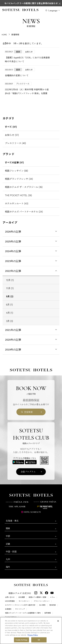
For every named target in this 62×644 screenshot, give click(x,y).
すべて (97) (11, 127)
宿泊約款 (53, 605)
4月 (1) (10, 313)
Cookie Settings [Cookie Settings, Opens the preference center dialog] (22, 640)
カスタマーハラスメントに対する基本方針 (20, 605)
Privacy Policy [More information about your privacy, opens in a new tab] (33, 635)
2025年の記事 (13, 241)
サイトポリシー (24, 601)
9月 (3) (10, 296)
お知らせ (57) (12, 135)
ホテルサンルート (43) (17, 203)
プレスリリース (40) (15, 143)
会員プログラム (28, 472)
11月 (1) (10, 288)
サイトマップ (20, 609)
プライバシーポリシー (42, 601)
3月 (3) (10, 321)
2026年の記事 (13, 232)
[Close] (58, 621)
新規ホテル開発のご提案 (37, 597)
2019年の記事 (13, 350)
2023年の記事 (13, 261)
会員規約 (8, 609)
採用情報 (48, 613)
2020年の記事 (13, 340)
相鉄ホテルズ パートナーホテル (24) (24, 212)
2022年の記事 (13, 271)
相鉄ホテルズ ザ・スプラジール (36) (24, 187)
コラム (52, 597)
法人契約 (42, 605)
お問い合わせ (10, 597)
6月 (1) (9, 305)
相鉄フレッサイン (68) (16, 171)
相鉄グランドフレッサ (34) (19, 179)
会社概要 (22, 597)
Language (53, 10)
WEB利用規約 (10, 601)
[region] (31, 631)
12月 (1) (10, 280)
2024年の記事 (13, 251)
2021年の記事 (13, 330)
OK (39, 640)
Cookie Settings (11, 617)
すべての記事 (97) (14, 162)
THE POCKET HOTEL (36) (18, 195)
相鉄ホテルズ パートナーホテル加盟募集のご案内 (23, 613)
